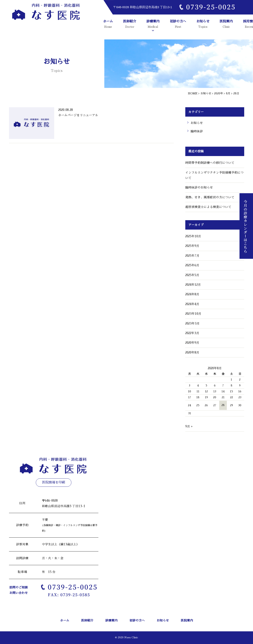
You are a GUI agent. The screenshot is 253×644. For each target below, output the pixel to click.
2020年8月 (192, 353)
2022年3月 (192, 333)
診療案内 (153, 25)
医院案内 (226, 25)
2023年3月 (192, 324)
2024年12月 (193, 285)
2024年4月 (192, 304)
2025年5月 (192, 275)
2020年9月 (192, 343)
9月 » (189, 426)
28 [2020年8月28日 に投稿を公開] (223, 405)
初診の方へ (178, 25)
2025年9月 (192, 246)
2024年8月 (192, 294)
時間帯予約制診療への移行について (210, 163)
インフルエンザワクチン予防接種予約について (214, 175)
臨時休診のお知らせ (199, 188)
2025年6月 (192, 265)
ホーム (108, 25)
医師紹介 (130, 25)
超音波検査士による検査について (208, 207)
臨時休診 (197, 131)
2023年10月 (193, 314)
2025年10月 (193, 236)
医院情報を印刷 (54, 482)
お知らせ (203, 25)
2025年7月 (192, 256)
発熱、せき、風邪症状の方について (210, 197)
